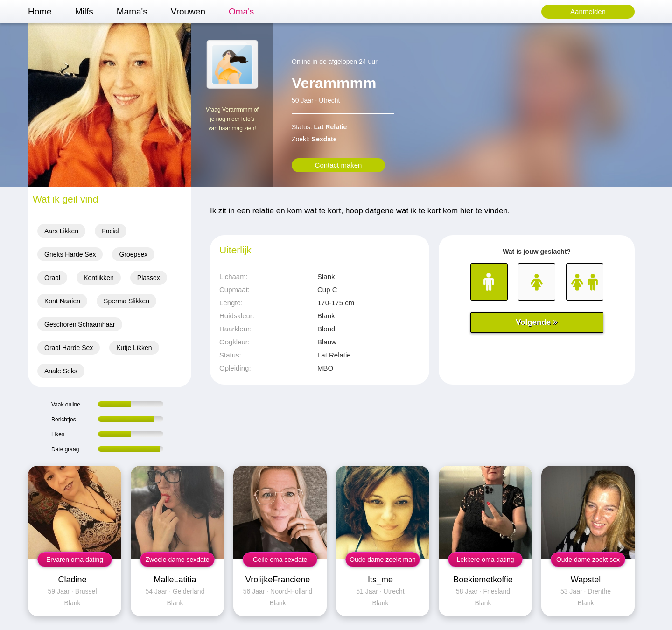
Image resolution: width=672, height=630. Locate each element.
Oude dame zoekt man (383, 560)
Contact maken (339, 165)
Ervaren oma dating (75, 560)
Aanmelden (588, 11)
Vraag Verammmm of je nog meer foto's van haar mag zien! (232, 119)
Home (40, 11)
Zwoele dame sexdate (178, 560)
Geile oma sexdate (280, 560)
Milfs (84, 11)
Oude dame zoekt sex (588, 560)
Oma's (241, 11)
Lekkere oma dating (486, 560)
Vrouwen (188, 11)
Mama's (132, 11)
